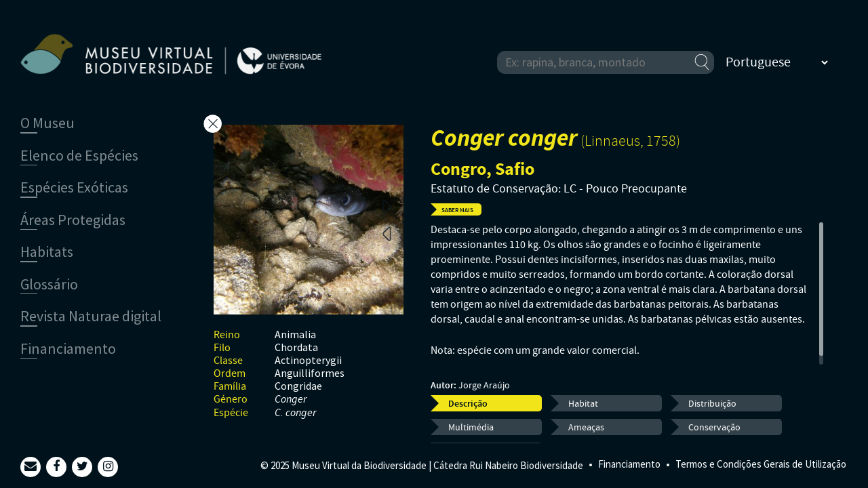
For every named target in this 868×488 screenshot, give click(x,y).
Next (387, 206)
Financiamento (629, 464)
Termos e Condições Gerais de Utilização (761, 464)
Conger (291, 400)
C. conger (295, 413)
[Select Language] (776, 62)
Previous (387, 233)
